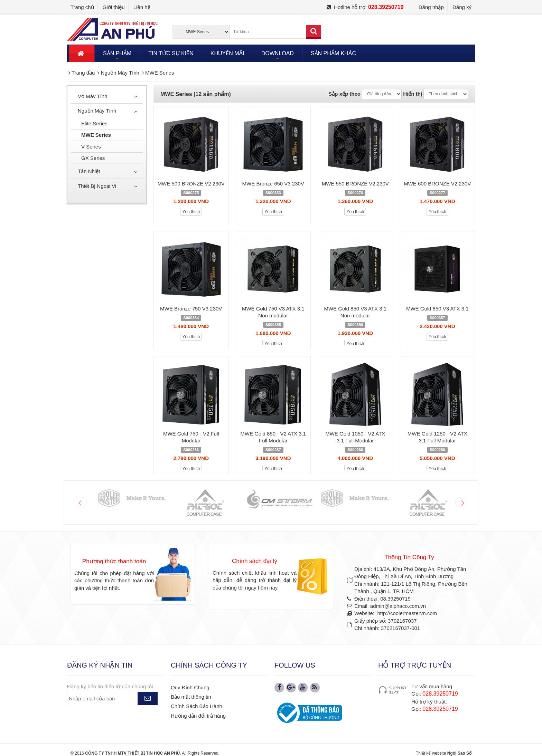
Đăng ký (462, 7)
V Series (91, 147)
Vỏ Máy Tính (92, 96)
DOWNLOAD (278, 56)
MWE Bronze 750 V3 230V (191, 309)
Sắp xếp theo (344, 94)
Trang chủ (82, 7)
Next (461, 503)
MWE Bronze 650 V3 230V (273, 184)
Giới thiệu (114, 7)
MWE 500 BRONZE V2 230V (191, 184)
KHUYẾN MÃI (227, 53)
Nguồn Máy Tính (97, 111)
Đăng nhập (431, 7)
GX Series (93, 158)
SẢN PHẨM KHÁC (333, 53)
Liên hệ (142, 7)
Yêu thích (191, 212)
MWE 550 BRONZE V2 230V (355, 184)
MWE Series (96, 135)
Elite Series (94, 123)
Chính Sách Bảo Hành (197, 706)
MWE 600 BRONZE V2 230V (437, 184)
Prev (81, 503)
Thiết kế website (431, 753)
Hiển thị (413, 94)
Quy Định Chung (190, 687)
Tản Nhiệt (89, 171)
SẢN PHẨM (117, 56)
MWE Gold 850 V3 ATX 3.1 (437, 309)
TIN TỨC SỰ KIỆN (171, 53)
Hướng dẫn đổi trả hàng (198, 716)
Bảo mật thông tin (191, 697)
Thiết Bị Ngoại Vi (97, 186)
